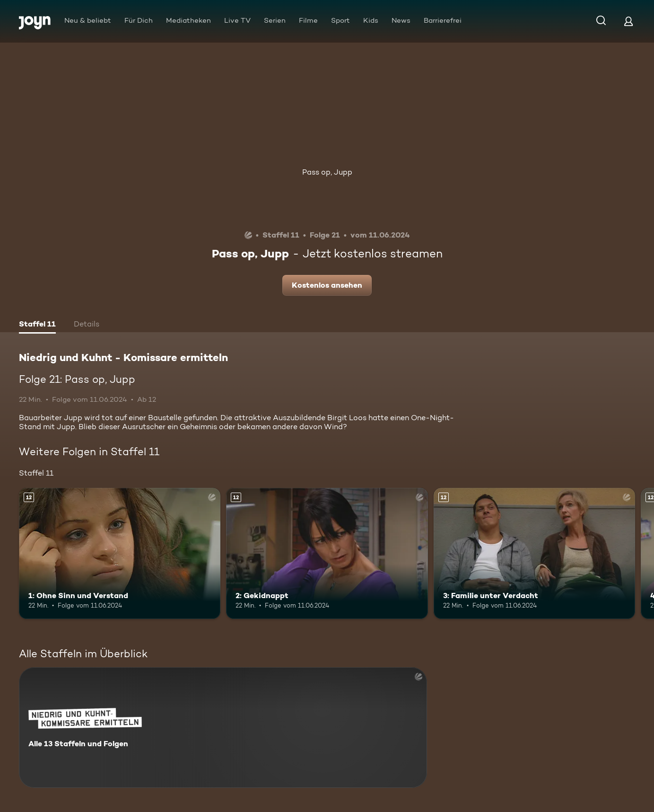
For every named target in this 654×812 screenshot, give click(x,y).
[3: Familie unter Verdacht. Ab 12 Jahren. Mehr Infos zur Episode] (534, 553)
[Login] (628, 21)
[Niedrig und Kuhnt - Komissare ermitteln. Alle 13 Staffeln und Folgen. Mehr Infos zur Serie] (223, 728)
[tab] (37, 325)
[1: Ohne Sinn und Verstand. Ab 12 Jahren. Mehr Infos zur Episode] (120, 553)
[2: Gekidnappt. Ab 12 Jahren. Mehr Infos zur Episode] (327, 553)
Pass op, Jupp (327, 172)
